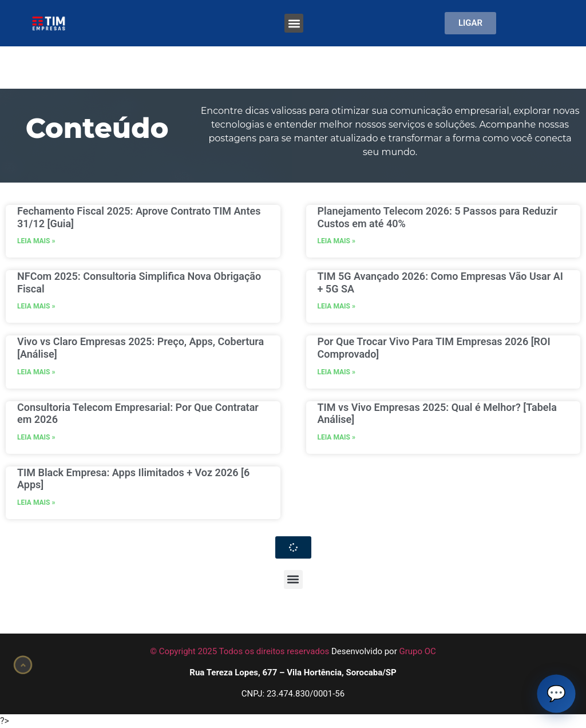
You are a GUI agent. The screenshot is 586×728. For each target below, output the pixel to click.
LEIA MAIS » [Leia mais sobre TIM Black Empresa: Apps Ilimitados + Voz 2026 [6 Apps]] (36, 503)
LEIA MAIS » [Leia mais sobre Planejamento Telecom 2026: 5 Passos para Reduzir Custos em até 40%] (336, 241)
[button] (294, 23)
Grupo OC (417, 651)
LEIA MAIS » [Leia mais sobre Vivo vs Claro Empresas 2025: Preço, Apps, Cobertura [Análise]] (36, 372)
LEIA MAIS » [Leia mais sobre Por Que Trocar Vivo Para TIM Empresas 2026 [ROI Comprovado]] (336, 372)
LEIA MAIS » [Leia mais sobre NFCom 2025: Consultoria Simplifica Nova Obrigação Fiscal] (36, 306)
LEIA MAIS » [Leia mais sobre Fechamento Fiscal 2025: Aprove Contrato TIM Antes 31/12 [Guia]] (36, 241)
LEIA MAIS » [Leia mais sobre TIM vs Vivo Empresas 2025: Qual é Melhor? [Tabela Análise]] (336, 437)
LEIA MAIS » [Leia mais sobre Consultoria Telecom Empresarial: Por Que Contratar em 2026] (36, 437)
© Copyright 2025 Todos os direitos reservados (239, 651)
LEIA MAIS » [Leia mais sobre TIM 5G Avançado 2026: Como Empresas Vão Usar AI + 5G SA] (336, 306)
